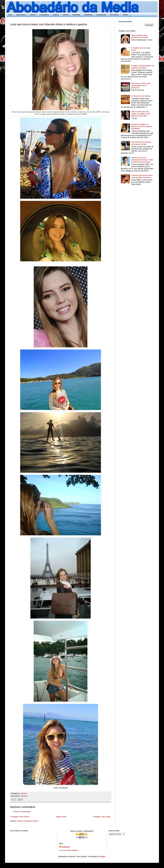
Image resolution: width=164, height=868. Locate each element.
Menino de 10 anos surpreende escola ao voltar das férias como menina (142, 160)
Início (10, 15)
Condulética (44, 15)
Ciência (33, 15)
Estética (56, 15)
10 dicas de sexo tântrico (141, 96)
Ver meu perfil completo (69, 850)
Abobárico (24, 796)
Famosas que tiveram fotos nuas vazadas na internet (142, 176)
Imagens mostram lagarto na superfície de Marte (142, 67)
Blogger (102, 856)
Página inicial (61, 817)
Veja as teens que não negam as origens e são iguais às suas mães (141, 114)
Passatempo (101, 15)
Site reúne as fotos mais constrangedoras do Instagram (141, 86)
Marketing (76, 15)
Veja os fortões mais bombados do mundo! (140, 36)
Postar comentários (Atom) (27, 821)
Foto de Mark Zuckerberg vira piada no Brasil (141, 143)
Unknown (66, 847)
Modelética (88, 15)
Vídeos (125, 15)
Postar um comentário (22, 812)
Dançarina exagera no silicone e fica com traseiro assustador (142, 126)
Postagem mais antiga (102, 817)
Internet (66, 15)
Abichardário (21, 15)
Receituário (114, 15)
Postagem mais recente (20, 817)
